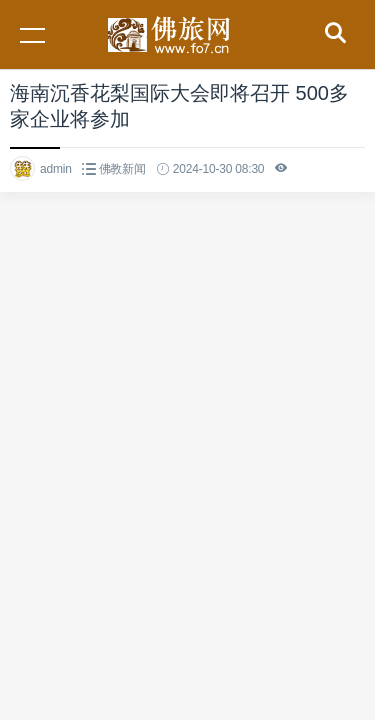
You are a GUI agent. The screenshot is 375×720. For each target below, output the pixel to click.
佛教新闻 (122, 169)
